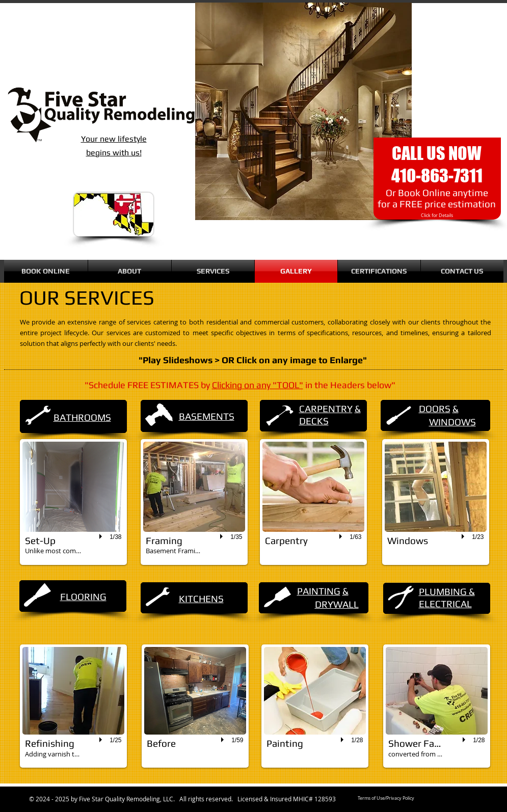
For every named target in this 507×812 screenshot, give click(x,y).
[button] (73, 502)
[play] (102, 537)
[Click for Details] (437, 215)
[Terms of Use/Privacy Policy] (386, 799)
